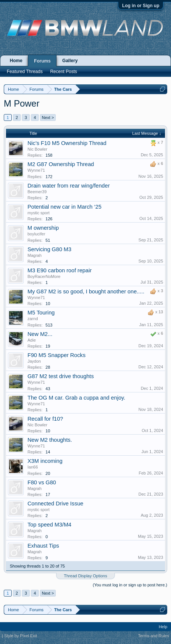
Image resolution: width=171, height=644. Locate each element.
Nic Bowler (37, 149)
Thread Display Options (86, 576)
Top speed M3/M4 (50, 525)
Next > (48, 118)
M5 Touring (41, 313)
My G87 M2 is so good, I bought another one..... (86, 291)
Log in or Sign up (141, 6)
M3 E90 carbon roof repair (60, 270)
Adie (32, 340)
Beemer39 (37, 192)
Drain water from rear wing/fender (69, 186)
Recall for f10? (45, 419)
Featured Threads (25, 72)
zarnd (33, 319)
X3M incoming (45, 461)
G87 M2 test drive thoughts (61, 376)
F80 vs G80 (42, 482)
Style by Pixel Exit (21, 636)
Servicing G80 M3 (49, 249)
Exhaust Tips (43, 546)
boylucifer (36, 234)
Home (16, 61)
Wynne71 (36, 170)
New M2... (40, 334)
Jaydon (34, 361)
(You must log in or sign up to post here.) (130, 585)
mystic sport (39, 213)
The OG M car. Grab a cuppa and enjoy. (76, 398)
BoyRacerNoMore (44, 276)
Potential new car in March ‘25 (64, 207)
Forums (42, 61)
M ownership (43, 228)
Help (163, 627)
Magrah (34, 255)
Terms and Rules (153, 636)
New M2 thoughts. (50, 440)
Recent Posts (63, 72)
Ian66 (33, 467)
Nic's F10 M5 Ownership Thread (67, 143)
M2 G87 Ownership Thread (61, 164)
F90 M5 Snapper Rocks (56, 355)
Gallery (70, 61)
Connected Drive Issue (55, 504)
